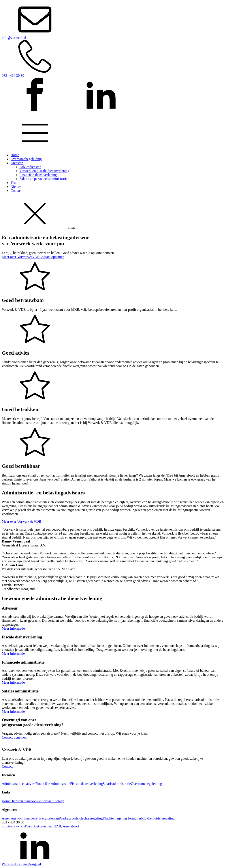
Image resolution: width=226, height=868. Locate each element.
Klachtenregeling (90, 818)
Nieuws (16, 187)
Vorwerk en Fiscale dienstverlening (44, 171)
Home (15, 155)
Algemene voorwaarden (19, 818)
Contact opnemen (52, 257)
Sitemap (58, 801)
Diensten (17, 163)
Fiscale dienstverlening (87, 784)
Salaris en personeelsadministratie (43, 179)
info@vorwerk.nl (14, 826)
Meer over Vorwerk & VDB (22, 521)
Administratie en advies (19, 784)
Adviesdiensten (30, 167)
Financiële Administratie (53, 784)
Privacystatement (48, 818)
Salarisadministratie (117, 784)
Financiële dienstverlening (38, 175)
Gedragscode (69, 818)
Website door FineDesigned (21, 864)
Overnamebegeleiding (26, 159)
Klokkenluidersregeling (158, 818)
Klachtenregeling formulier (122, 818)
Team (14, 183)
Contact (16, 191)
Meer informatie (13, 628)
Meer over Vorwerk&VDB (21, 257)
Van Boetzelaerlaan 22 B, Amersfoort (52, 826)
